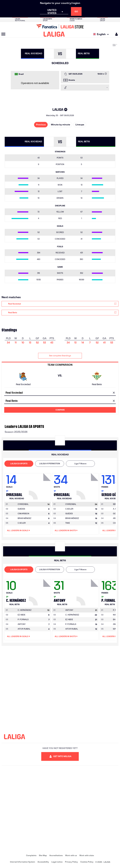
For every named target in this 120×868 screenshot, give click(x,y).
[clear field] (114, 393)
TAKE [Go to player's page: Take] (68, 523)
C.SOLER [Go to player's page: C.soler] (22, 523)
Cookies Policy (87, 862)
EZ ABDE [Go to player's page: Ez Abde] (21, 615)
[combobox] (60, 393)
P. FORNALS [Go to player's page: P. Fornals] (23, 619)
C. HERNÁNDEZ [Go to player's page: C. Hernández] (72, 615)
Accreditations (56, 855)
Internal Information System (22, 862)
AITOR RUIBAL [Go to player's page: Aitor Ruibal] (24, 629)
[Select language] (102, 34)
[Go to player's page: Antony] (88, 591)
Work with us (71, 855)
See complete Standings (60, 356)
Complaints (31, 855)
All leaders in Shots (66, 531)
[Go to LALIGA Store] (60, 26)
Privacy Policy (71, 862)
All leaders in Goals (19, 531)
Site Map (43, 855)
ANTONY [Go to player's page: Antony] (22, 624)
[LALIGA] (54, 34)
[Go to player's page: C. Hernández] (40, 591)
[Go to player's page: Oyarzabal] (40, 486)
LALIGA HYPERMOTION (50, 464)
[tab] (19, 464)
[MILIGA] (115, 34)
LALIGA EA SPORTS (19, 464)
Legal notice (57, 862)
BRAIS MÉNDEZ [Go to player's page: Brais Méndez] (24, 518)
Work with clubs (87, 855)
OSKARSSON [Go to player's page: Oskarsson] (23, 514)
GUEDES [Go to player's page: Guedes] (21, 509)
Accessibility (43, 862)
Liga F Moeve (80, 464)
